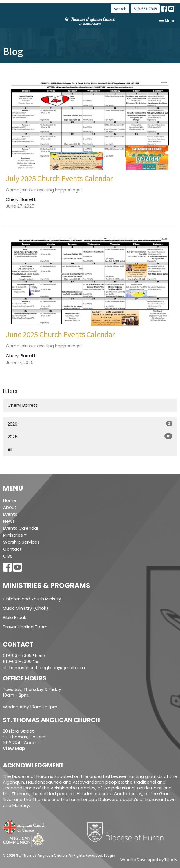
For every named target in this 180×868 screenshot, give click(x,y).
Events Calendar (21, 528)
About (10, 507)
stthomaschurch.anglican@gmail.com (44, 668)
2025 (90, 437)
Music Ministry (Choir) (26, 608)
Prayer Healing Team (25, 627)
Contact (12, 549)
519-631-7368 (145, 9)
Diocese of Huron (127, 832)
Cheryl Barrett (23, 405)
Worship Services (21, 542)
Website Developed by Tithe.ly (149, 860)
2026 (90, 424)
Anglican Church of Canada (24, 826)
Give (8, 556)
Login (111, 855)
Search (120, 9)
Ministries (15, 535)
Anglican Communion (24, 840)
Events (10, 514)
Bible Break (14, 617)
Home (10, 500)
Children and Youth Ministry (32, 599)
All (10, 450)
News (9, 521)
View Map (14, 748)
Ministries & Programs (47, 585)
